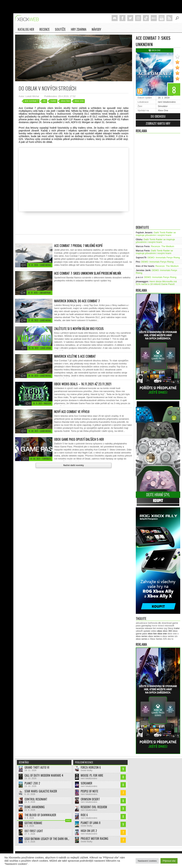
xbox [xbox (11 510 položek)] (160, 631)
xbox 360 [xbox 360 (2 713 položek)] (167, 631)
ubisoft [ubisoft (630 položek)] (139, 631)
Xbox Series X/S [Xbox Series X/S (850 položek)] (158, 639)
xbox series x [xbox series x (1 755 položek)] (143, 639)
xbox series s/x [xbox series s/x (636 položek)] (170, 636)
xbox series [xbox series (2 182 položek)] (142, 636)
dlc (45, 101)
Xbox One (163, 110)
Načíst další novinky (73, 465)
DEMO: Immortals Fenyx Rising (164, 257)
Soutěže (60, 29)
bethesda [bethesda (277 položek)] (153, 623)
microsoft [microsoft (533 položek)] (169, 626)
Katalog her (26, 29)
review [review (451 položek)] (160, 628)
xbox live (65, 101)
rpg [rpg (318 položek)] (165, 628)
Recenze (45, 29)
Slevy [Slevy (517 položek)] (170, 628)
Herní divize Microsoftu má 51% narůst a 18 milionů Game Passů (156, 283)
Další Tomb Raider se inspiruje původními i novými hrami (156, 234)
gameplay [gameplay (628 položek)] (146, 626)
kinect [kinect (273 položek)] (161, 626)
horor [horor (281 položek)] (155, 626)
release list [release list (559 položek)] (150, 628)
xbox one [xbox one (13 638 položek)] (162, 634)
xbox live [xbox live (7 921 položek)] (152, 634)
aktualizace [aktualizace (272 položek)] (142, 623)
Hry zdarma (79, 29)
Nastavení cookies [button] (147, 861)
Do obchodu (158, 116)
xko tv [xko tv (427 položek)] (170, 639)
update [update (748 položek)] (147, 631)
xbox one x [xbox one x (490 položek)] (173, 634)
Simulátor (163, 106)
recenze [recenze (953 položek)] (140, 628)
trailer (53, 101)
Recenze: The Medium (163, 246)
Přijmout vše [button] (169, 861)
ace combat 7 (31, 101)
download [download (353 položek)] (167, 623)
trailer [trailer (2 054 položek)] (177, 628)
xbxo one (79, 101)
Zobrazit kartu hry (158, 123)
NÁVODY (96, 29)
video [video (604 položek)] (154, 631)
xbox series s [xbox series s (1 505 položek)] (155, 636)
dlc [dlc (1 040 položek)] (160, 623)
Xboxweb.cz (28, 18)
